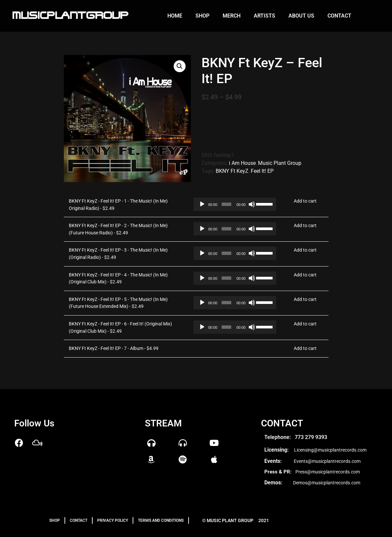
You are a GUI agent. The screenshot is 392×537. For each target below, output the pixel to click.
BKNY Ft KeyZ (232, 171)
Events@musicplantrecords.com (327, 461)
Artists (264, 16)
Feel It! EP (262, 171)
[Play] (202, 204)
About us (301, 16)
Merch (232, 16)
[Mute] (252, 204)
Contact (339, 16)
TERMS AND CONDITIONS (161, 520)
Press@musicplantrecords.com (328, 472)
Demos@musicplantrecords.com (327, 483)
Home (175, 16)
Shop (202, 16)
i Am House (242, 163)
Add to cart (305, 201)
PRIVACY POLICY (113, 520)
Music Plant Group (280, 163)
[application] (230, 204)
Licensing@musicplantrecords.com (330, 450)
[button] (180, 66)
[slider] (226, 204)
